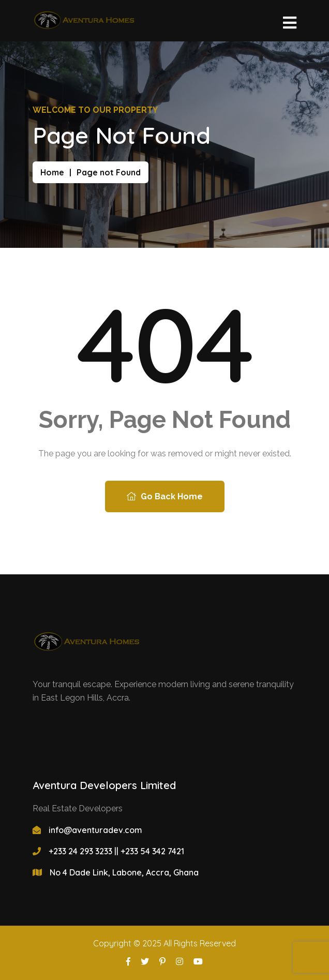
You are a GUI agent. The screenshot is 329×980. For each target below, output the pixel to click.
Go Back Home (165, 496)
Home (52, 172)
